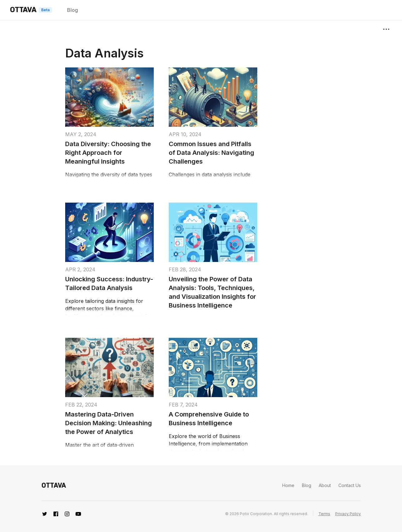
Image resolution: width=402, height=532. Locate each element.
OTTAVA (23, 10)
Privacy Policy (348, 514)
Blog (73, 10)
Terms (324, 514)
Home (288, 485)
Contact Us (350, 485)
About (325, 485)
